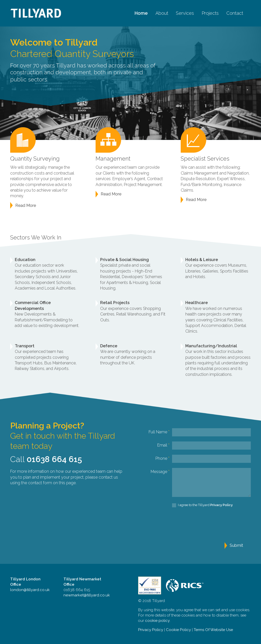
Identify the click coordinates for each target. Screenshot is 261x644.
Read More (26, 205)
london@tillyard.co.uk (30, 590)
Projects (210, 13)
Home (141, 13)
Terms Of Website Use (213, 630)
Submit (236, 545)
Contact (235, 13)
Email (163, 445)
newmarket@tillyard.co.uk (87, 595)
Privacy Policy (151, 630)
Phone (162, 458)
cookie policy (157, 621)
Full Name (159, 432)
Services (185, 13)
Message (160, 472)
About (162, 13)
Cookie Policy (178, 630)
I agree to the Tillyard (202, 505)
